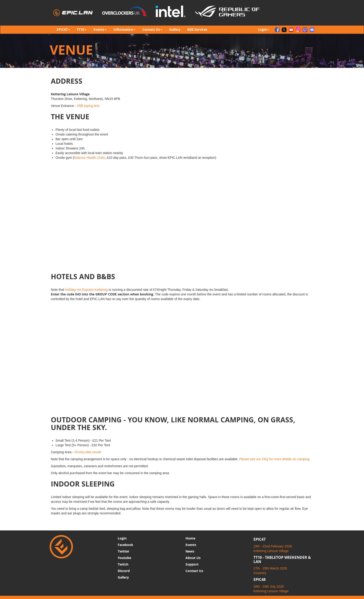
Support (192, 564)
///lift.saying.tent (88, 106)
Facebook (125, 545)
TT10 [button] (82, 29)
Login (122, 538)
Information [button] (124, 29)
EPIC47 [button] (63, 29)
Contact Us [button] (152, 29)
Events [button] (100, 29)
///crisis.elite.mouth (88, 452)
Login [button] (263, 29)
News (190, 551)
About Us (193, 558)
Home (190, 538)
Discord (124, 571)
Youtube (124, 558)
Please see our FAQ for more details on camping (274, 459)
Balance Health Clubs (89, 158)
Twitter (123, 551)
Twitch (123, 564)
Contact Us (194, 571)
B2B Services (197, 29)
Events (191, 545)
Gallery (175, 29)
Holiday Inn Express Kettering (86, 290)
